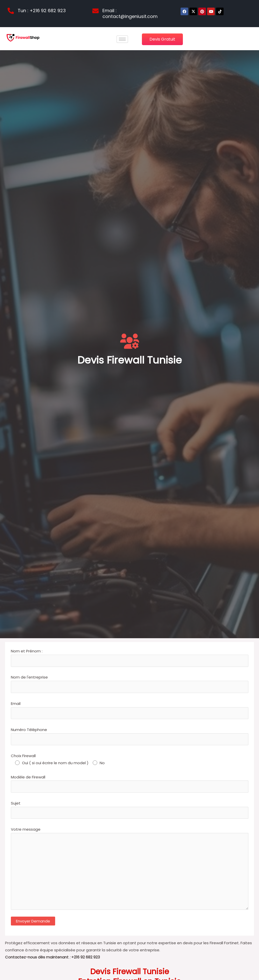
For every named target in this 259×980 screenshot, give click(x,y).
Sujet (130, 810)
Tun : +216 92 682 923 (42, 11)
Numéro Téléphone (130, 736)
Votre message (130, 869)
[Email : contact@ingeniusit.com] (95, 11)
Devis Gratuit (162, 39)
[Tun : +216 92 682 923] (11, 11)
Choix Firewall (130, 760)
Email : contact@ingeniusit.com (130, 13)
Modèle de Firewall (130, 783)
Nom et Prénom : (130, 657)
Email (130, 710)
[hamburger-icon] (122, 39)
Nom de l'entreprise (130, 684)
